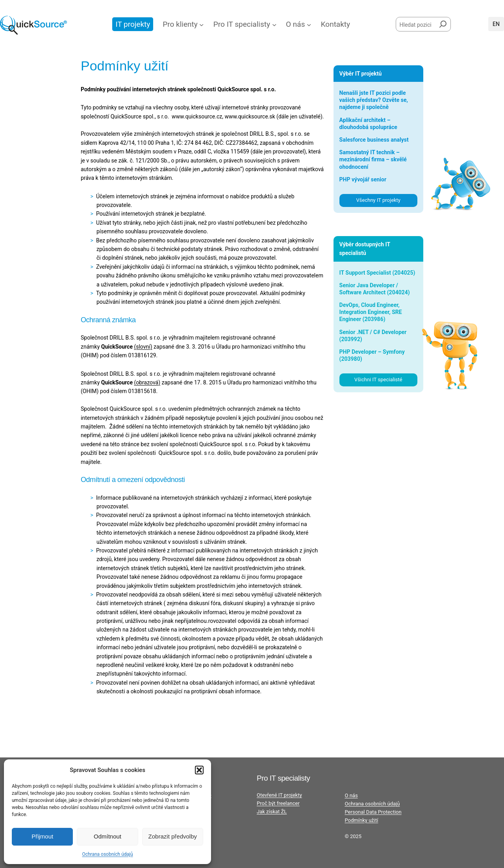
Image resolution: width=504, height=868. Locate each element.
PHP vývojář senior (363, 179)
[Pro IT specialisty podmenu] (274, 24)
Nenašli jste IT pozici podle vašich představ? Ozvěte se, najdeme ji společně (374, 100)
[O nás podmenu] (309, 24)
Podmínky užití (362, 820)
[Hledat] (443, 23)
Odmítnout (107, 836)
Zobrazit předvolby (173, 836)
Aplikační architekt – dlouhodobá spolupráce (368, 124)
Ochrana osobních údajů (107, 854)
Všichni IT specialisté (378, 380)
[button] (199, 770)
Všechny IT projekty (378, 200)
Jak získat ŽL (272, 812)
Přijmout (42, 836)
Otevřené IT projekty (279, 795)
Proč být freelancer (278, 803)
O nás (351, 795)
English (496, 24)
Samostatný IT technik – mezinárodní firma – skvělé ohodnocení (373, 159)
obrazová (147, 382)
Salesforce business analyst (374, 140)
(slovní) (143, 347)
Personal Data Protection (373, 812)
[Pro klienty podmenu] (201, 24)
